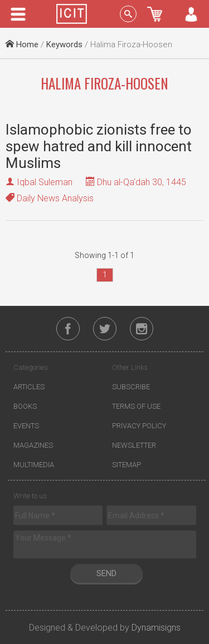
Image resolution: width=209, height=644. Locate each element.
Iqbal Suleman (45, 182)
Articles (29, 387)
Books (25, 406)
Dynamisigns (156, 628)
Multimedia (34, 465)
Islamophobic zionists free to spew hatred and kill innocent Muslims (99, 146)
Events (26, 426)
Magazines (33, 445)
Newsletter (134, 445)
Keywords (64, 44)
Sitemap (127, 465)
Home (22, 44)
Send (106, 573)
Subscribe (131, 387)
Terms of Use (136, 406)
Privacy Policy (139, 426)
